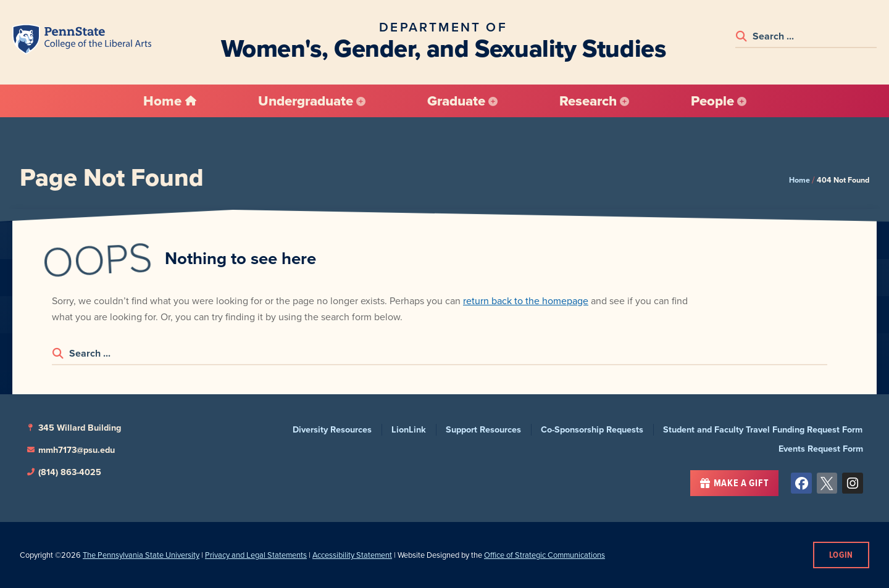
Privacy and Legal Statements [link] (256, 555)
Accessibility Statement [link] (352, 555)
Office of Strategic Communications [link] (545, 555)
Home (799, 180)
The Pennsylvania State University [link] (141, 555)
